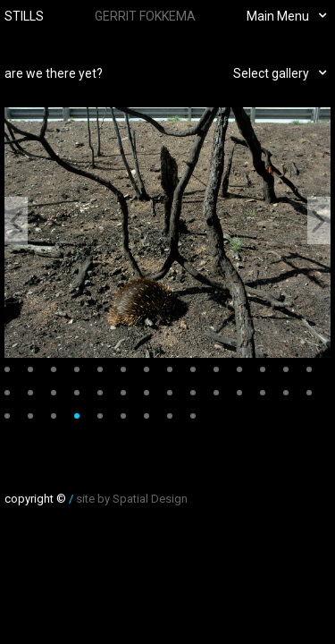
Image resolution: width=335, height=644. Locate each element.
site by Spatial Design (132, 499)
